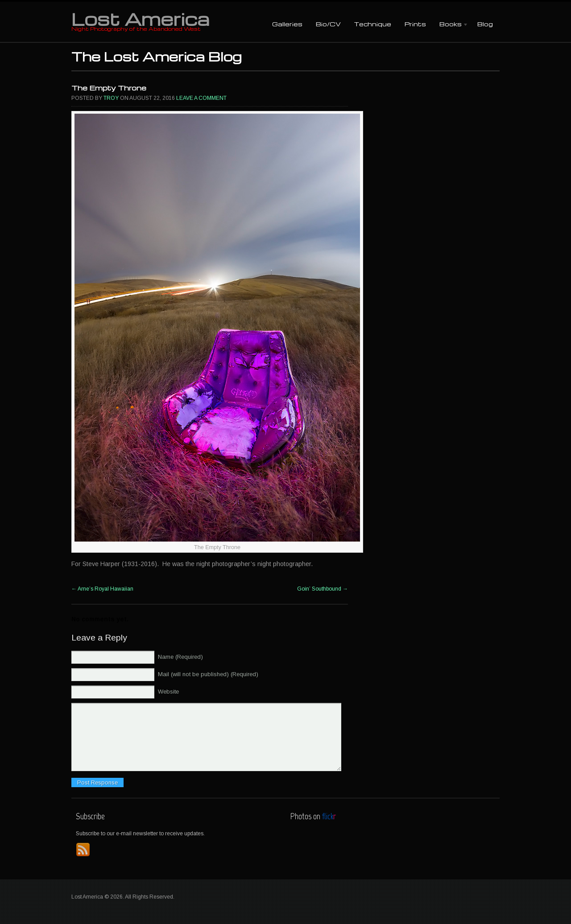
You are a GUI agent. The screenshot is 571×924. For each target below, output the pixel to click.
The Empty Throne (109, 88)
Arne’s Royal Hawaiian (102, 589)
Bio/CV (328, 24)
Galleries (287, 24)
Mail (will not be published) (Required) (208, 674)
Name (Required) (180, 657)
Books (451, 25)
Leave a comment (201, 98)
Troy (111, 98)
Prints (415, 24)
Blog (485, 24)
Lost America (140, 19)
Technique (373, 24)
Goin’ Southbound (323, 589)
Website (168, 692)
